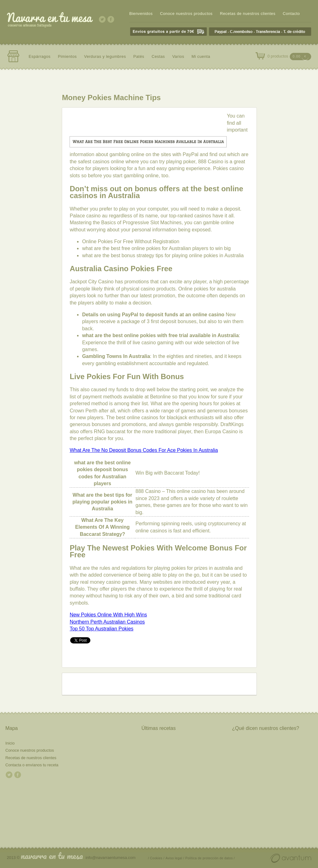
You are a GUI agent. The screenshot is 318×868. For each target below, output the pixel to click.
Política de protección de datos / (210, 858)
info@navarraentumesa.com (111, 858)
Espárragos (40, 56)
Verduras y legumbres (105, 56)
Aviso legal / (175, 858)
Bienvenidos (141, 14)
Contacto (291, 14)
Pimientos (67, 56)
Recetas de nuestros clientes (248, 14)
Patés (139, 56)
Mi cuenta (201, 56)
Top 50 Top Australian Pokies (101, 629)
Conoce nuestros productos (186, 14)
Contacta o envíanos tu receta (32, 765)
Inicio (10, 743)
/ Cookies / (156, 858)
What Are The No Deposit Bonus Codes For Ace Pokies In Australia (144, 450)
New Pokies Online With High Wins (108, 615)
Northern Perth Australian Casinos (107, 622)
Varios (178, 56)
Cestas (158, 56)
